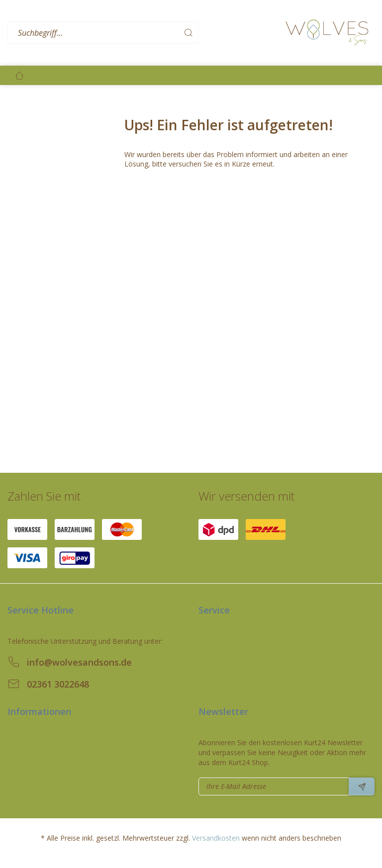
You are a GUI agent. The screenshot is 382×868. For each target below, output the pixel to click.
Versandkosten (216, 838)
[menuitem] (144, 33)
